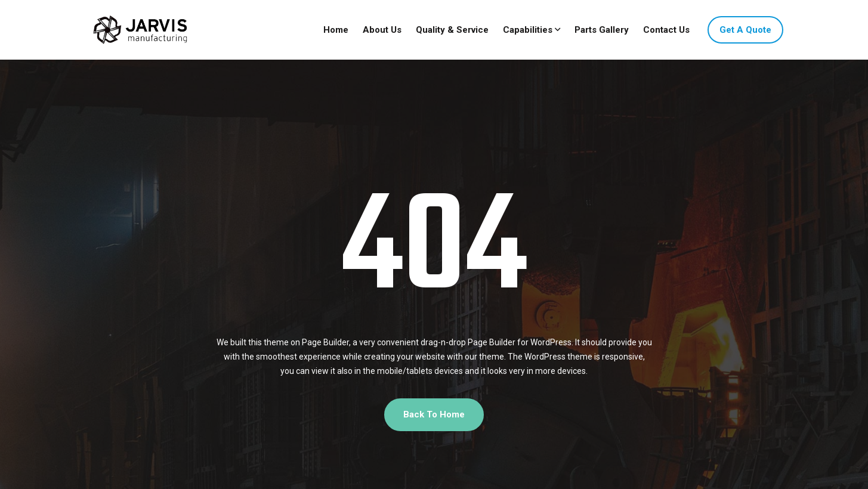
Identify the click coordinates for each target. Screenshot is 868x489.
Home (336, 30)
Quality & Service (452, 30)
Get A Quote (745, 30)
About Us (382, 30)
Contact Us (666, 30)
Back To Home (434, 414)
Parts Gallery (602, 30)
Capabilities (528, 30)
